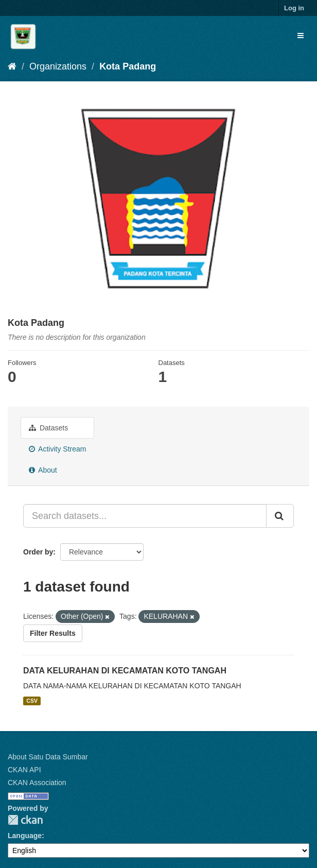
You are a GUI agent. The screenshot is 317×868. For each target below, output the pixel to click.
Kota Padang (128, 66)
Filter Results (53, 633)
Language (25, 836)
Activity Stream (57, 449)
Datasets (48, 428)
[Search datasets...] (145, 516)
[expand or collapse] (301, 36)
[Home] (12, 66)
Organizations (58, 66)
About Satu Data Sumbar (48, 757)
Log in (294, 8)
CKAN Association (37, 783)
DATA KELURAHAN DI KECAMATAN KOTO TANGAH (125, 671)
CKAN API (24, 770)
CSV (32, 701)
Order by (38, 552)
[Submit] (280, 516)
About (43, 470)
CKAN (25, 820)
